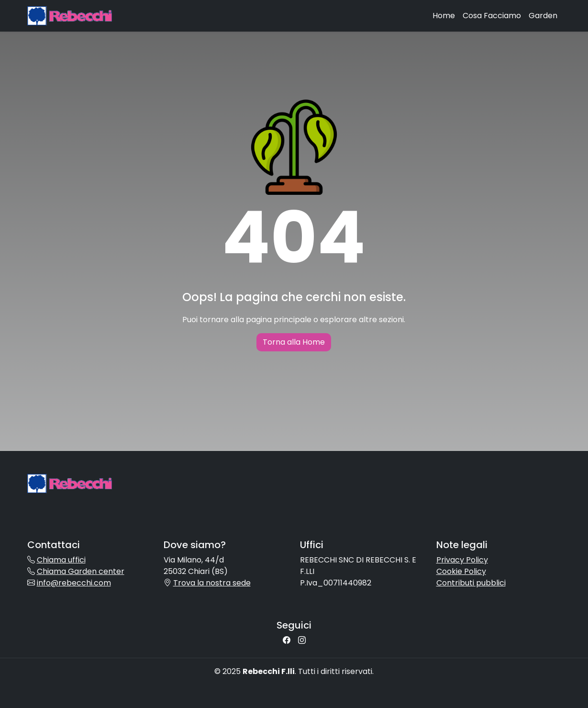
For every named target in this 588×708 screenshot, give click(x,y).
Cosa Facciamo (492, 16)
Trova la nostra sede (212, 583)
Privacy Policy (462, 560)
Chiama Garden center (81, 571)
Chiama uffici (61, 560)
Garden (543, 16)
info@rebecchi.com (74, 583)
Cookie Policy (461, 571)
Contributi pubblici (471, 583)
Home (444, 16)
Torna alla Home (294, 342)
